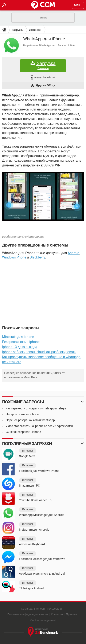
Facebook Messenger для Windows (42, 559)
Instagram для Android (34, 530)
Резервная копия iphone (21, 342)
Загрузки (17, 30)
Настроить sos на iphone (22, 414)
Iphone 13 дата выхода (20, 347)
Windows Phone (14, 257)
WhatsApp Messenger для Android (42, 515)
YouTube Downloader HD (35, 500)
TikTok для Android (32, 588)
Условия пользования (49, 609)
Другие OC (45, 86)
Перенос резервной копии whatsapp (30, 420)
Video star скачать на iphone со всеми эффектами (39, 426)
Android (73, 253)
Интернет (35, 30)
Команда (27, 609)
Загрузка (43, 66)
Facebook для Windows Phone (39, 471)
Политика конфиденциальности (28, 614)
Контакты (57, 614)
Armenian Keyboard (32, 544)
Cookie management (43, 620)
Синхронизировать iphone (23, 432)
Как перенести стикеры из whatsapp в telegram (37, 408)
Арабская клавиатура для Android (42, 574)
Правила (72, 614)
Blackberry (37, 257)
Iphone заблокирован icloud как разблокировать (39, 352)
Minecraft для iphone (18, 337)
